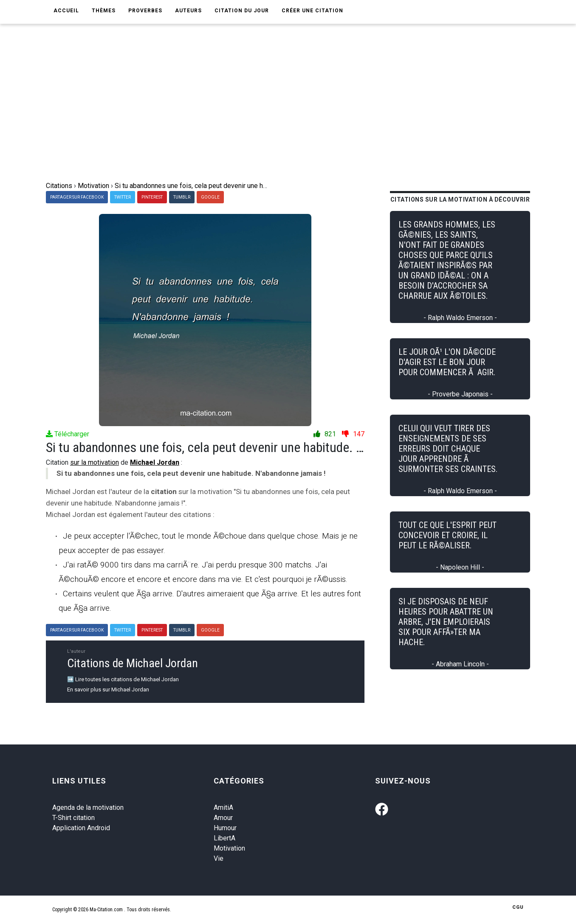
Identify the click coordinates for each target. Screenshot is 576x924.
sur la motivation (95, 462)
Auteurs (188, 11)
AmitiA (223, 807)
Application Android (81, 828)
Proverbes (145, 11)
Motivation (229, 848)
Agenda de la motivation (88, 807)
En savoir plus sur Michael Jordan (108, 689)
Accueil (66, 11)
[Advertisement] (294, 117)
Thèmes (104, 11)
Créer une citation (312, 11)
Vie (219, 858)
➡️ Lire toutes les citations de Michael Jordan (123, 679)
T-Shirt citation (73, 818)
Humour (225, 828)
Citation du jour (242, 11)
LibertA (224, 838)
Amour (223, 818)
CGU (518, 907)
